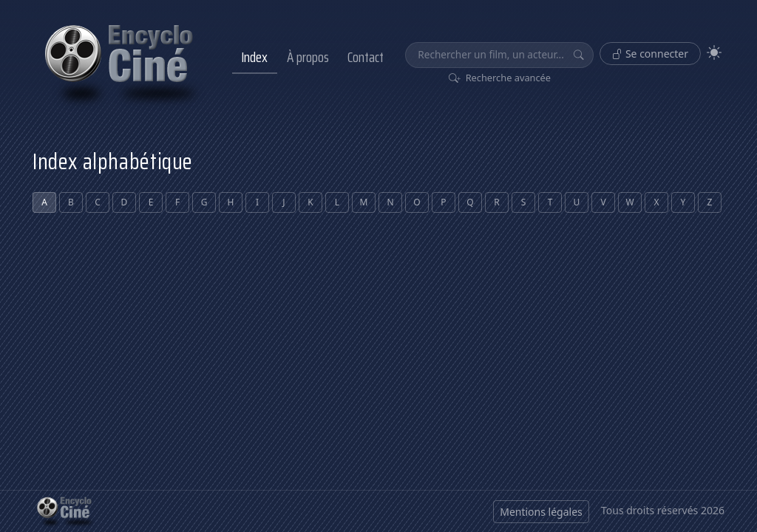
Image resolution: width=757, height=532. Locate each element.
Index (254, 57)
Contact (366, 57)
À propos (308, 57)
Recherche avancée (500, 78)
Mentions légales (541, 512)
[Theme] (714, 53)
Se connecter (650, 54)
